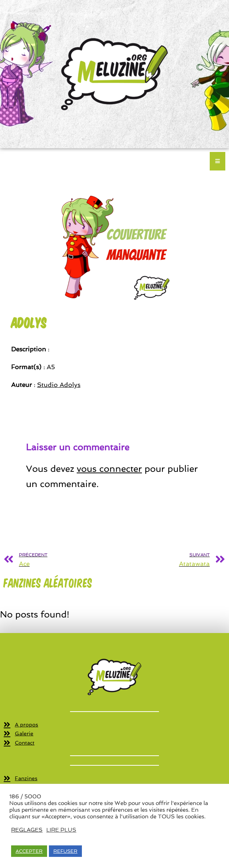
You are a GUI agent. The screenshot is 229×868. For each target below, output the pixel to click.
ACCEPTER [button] (29, 851)
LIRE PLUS (61, 830)
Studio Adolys (59, 385)
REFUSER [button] (65, 851)
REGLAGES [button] (27, 830)
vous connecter (109, 469)
